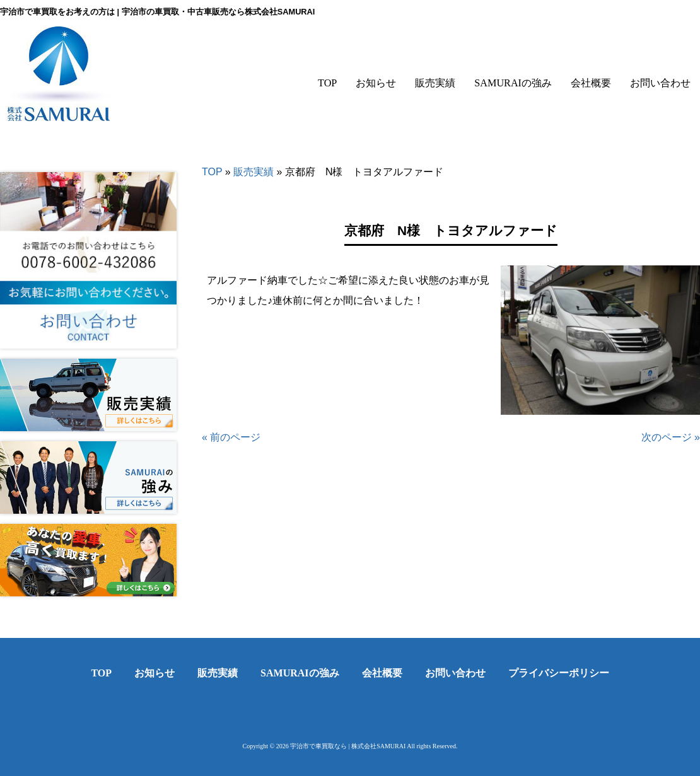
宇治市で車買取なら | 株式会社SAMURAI (348, 746)
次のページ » (671, 437)
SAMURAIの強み (300, 673)
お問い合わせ (455, 673)
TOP (212, 172)
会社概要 (382, 673)
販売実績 (254, 172)
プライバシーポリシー (559, 673)
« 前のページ (231, 437)
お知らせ (155, 673)
